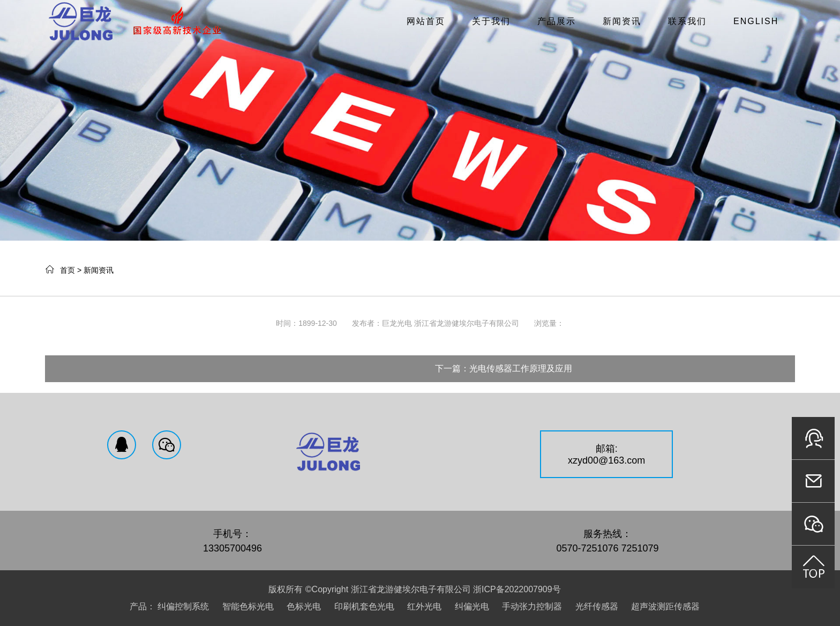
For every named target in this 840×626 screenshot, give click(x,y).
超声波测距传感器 (665, 606)
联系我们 (687, 21)
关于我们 (491, 21)
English (756, 21)
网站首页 (426, 21)
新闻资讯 (622, 21)
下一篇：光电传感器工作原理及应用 (504, 368)
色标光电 (304, 606)
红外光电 (424, 606)
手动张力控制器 (532, 606)
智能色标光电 (248, 606)
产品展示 (557, 21)
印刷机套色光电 (364, 606)
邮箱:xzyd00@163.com (606, 454)
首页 (67, 270)
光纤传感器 (597, 606)
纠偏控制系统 (183, 606)
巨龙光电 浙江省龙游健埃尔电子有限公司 (451, 323)
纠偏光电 (472, 606)
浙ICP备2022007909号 (517, 589)
